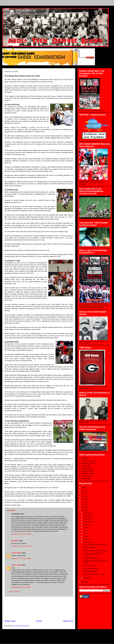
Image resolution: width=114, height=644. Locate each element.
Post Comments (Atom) (21, 626)
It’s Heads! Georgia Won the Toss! (94, 574)
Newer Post (10, 621)
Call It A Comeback (89, 566)
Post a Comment (15, 592)
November (87, 516)
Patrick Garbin (16, 553)
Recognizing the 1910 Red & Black (94, 545)
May (85, 533)
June (85, 531)
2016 (83, 493)
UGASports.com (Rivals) (89, 461)
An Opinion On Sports (88, 463)
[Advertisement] (39, 608)
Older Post (68, 621)
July (85, 528)
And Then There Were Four (92, 558)
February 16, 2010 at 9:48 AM (21, 587)
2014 (83, 499)
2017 (83, 490)
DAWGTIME (85, 458)
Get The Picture (86, 476)
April (85, 536)
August (86, 525)
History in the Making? (90, 569)
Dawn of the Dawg (87, 471)
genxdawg (15, 541)
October (86, 519)
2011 (83, 508)
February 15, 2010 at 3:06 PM (21, 534)
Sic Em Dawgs (86, 479)
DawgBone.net (86, 466)
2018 (83, 487)
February (87, 542)
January (86, 578)
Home (39, 621)
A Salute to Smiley (89, 548)
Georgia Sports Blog (88, 473)
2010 (83, 511)
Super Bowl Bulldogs (90, 571)
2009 (83, 582)
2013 (83, 502)
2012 (83, 505)
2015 (83, 496)
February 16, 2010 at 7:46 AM (21, 558)
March (86, 539)
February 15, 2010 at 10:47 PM (22, 546)
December (87, 513)
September (87, 522)
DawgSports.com (87, 468)
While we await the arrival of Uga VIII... (96, 551)
